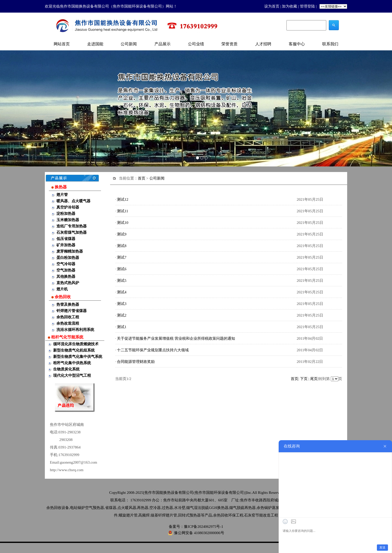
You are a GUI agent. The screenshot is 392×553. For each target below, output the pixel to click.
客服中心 (297, 44)
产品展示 (162, 44)
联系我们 (330, 44)
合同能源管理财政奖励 (136, 362)
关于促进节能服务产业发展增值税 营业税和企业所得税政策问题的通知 (176, 338)
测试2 (122, 315)
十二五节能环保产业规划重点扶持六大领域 (153, 350)
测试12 (123, 199)
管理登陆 (307, 6)
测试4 (122, 292)
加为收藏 (289, 6)
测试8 (122, 246)
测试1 (122, 327)
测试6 (122, 269)
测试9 (122, 234)
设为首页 (272, 6)
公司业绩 (196, 44)
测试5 (122, 281)
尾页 (314, 379)
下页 (304, 379)
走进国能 (95, 44)
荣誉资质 (230, 44)
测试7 (122, 257)
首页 (142, 178)
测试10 (123, 223)
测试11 (122, 211)
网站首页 (62, 44)
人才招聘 (263, 44)
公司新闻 (129, 44)
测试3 (122, 304)
